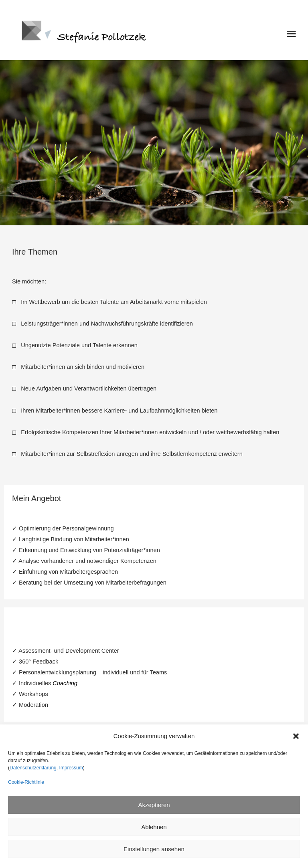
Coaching (65, 683)
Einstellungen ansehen (154, 849)
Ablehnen (154, 827)
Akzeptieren (154, 805)
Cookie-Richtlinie (26, 782)
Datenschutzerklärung (33, 768)
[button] (296, 736)
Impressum (70, 768)
